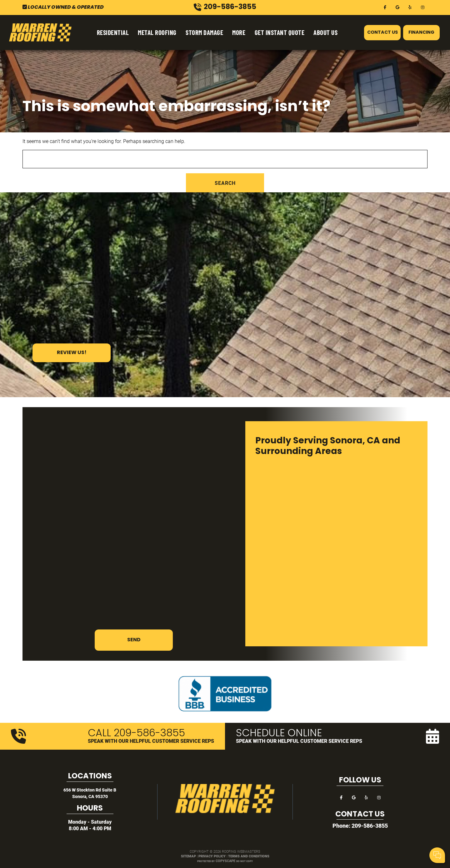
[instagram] (422, 7)
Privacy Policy (212, 856)
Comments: (362, 837)
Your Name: (362, 823)
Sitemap (188, 856)
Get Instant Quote (280, 32)
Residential (113, 32)
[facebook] (385, 7)
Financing (421, 33)
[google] (397, 7)
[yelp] (410, 7)
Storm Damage (204, 32)
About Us (325, 32)
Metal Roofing (157, 32)
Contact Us (382, 33)
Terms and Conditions (249, 856)
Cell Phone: (362, 830)
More (239, 32)
